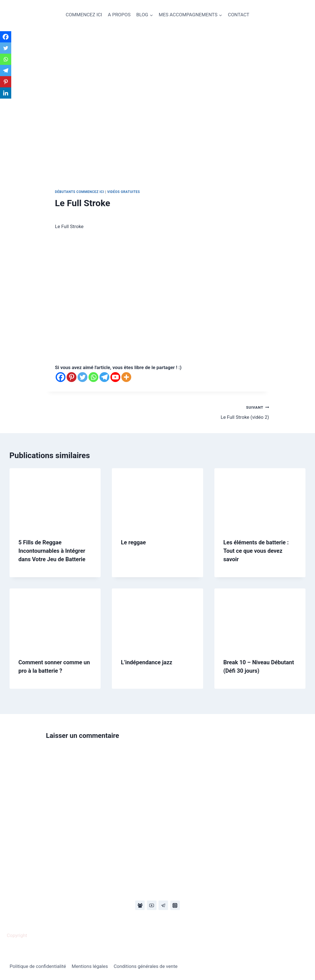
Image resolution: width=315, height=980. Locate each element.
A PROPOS (119, 15)
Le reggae (133, 542)
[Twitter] (82, 377)
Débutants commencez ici (80, 192)
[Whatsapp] (93, 377)
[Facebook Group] (140, 905)
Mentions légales (90, 966)
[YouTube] (152, 905)
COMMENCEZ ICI (84, 15)
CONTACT (239, 15)
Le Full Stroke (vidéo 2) (216, 412)
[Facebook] (61, 377)
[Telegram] (104, 377)
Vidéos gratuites (123, 192)
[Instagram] (175, 905)
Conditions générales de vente (145, 966)
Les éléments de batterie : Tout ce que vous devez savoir (256, 551)
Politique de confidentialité (38, 966)
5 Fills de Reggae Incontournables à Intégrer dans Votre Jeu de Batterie (52, 551)
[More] (126, 377)
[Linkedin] (6, 93)
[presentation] (55, 499)
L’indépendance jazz (147, 662)
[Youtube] (115, 377)
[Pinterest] (72, 377)
